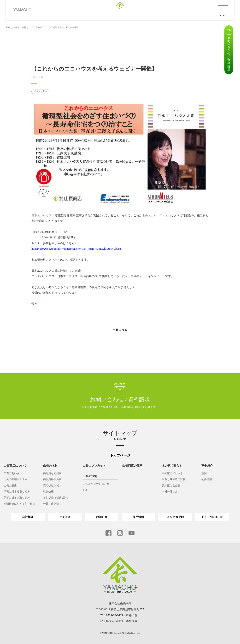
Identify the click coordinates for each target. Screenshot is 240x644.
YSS (85, 490)
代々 (34, 304)
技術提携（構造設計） (56, 498)
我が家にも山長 (171, 485)
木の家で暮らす (172, 466)
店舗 (204, 473)
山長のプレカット (94, 466)
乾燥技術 (48, 491)
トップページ (120, 455)
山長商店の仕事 (132, 466)
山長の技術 (90, 476)
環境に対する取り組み (17, 491)
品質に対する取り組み (17, 498)
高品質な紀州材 (52, 473)
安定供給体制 (51, 485)
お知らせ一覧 (20, 27)
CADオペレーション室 (96, 484)
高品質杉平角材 (52, 479)
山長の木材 (50, 466)
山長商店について (15, 466)
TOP (8, 27)
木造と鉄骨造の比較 (174, 479)
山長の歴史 (10, 485)
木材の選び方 (170, 491)
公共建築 (207, 479)
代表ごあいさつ (13, 473)
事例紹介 (207, 466)
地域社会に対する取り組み (19, 504)
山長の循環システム (15, 479)
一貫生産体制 (51, 504)
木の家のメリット (172, 473)
